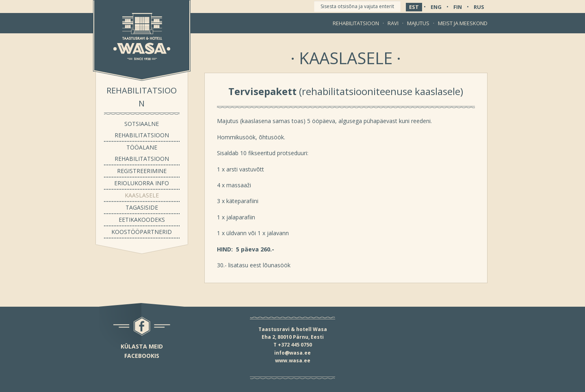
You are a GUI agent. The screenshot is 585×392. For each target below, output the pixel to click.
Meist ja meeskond (463, 23)
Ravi (393, 23)
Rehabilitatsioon (356, 23)
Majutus (418, 23)
